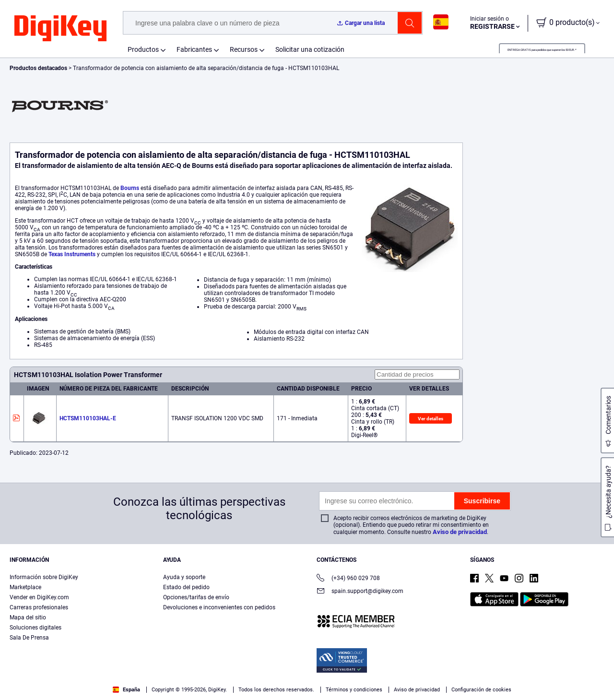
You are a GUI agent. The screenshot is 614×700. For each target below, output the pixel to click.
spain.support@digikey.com (360, 592)
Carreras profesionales (39, 607)
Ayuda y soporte (184, 577)
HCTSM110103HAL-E (88, 418)
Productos (143, 49)
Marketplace (25, 587)
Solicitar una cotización (310, 49)
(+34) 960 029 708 (348, 579)
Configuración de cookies (481, 690)
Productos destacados (39, 68)
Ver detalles (431, 419)
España (126, 690)
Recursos (244, 49)
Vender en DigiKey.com (39, 597)
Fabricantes (194, 49)
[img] (60, 29)
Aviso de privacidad (460, 532)
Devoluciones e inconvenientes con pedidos (219, 607)
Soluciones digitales (35, 628)
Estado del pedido (186, 587)
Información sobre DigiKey (44, 577)
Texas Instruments (72, 254)
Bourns (130, 188)
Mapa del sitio (28, 617)
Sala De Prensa (29, 638)
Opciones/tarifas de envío (196, 597)
